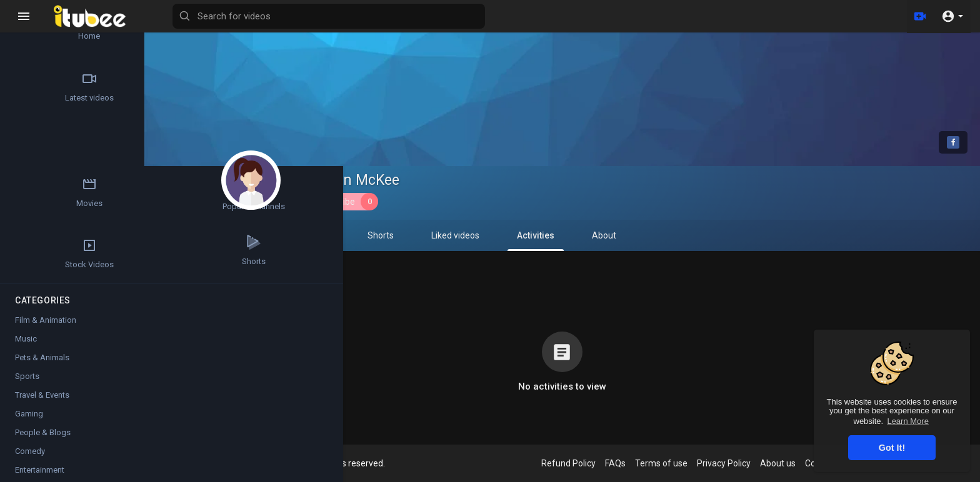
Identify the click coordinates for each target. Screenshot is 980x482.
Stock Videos (119, 203)
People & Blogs (43, 439)
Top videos (44, 145)
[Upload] (919, 16)
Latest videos (44, 87)
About (613, 235)
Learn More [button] (907, 421)
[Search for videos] (491, 16)
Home (44, 29)
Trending (118, 87)
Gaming (29, 421)
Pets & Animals (42, 364)
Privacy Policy (733, 463)
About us (787, 463)
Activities (545, 241)
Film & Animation (46, 327)
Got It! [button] (892, 448)
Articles (119, 29)
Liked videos (465, 235)
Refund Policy (578, 463)
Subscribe (349, 202)
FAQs (625, 463)
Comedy (30, 458)
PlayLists (322, 235)
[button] (952, 16)
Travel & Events (42, 402)
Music (26, 346)
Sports (27, 383)
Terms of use (671, 463)
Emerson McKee (356, 180)
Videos (253, 235)
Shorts (390, 235)
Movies (119, 145)
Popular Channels (44, 203)
